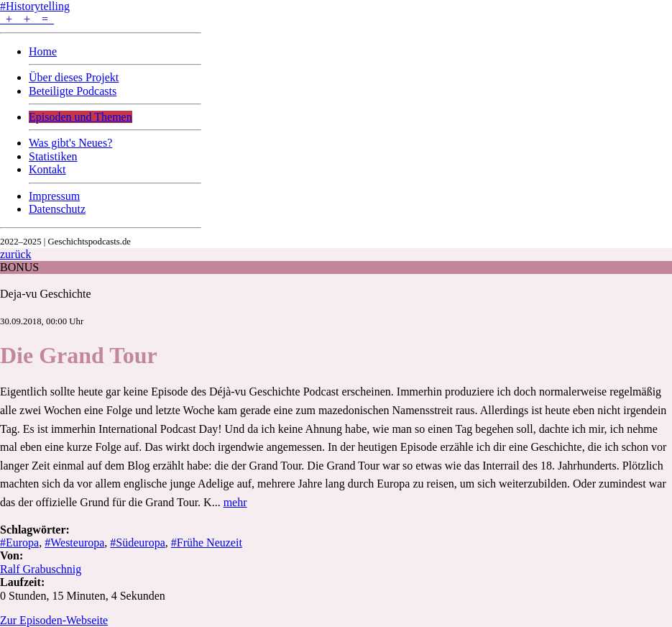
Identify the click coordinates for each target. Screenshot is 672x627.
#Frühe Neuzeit (207, 543)
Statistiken (53, 156)
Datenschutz (57, 209)
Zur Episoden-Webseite (54, 620)
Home (43, 51)
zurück (16, 254)
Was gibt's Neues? (70, 143)
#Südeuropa (137, 543)
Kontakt (47, 169)
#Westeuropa (74, 543)
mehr (235, 502)
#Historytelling (35, 6)
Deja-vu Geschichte (46, 294)
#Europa (19, 543)
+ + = (27, 19)
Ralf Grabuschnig (41, 569)
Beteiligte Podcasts (73, 91)
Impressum (54, 196)
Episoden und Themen (80, 117)
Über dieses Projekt (74, 77)
